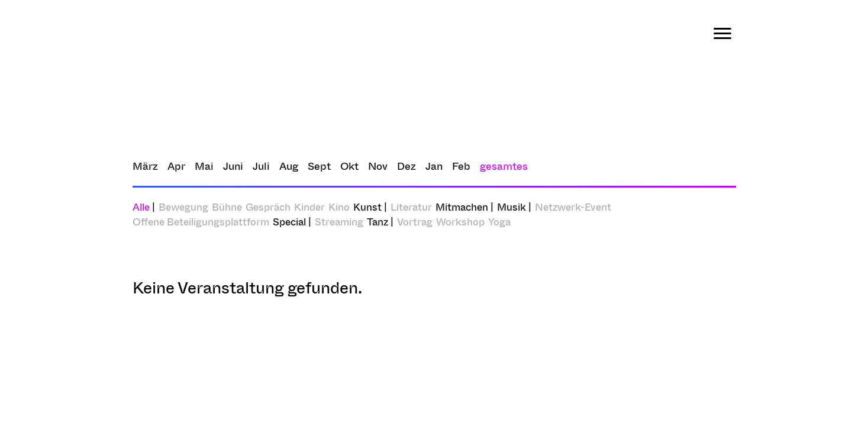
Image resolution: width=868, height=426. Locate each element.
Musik (512, 207)
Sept (319, 166)
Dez (406, 166)
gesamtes (504, 166)
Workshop (460, 222)
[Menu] (722, 34)
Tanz (377, 222)
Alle (144, 207)
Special (289, 222)
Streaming (339, 222)
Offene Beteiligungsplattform (201, 222)
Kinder (309, 207)
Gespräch (268, 207)
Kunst (367, 207)
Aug (289, 166)
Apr (176, 166)
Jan (434, 166)
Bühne (227, 207)
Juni (233, 166)
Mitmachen (462, 207)
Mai (204, 166)
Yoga (499, 222)
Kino (339, 207)
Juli (261, 166)
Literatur (411, 207)
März (145, 166)
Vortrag (415, 222)
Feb (461, 166)
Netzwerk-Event (573, 207)
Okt (349, 166)
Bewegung (183, 207)
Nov (378, 166)
